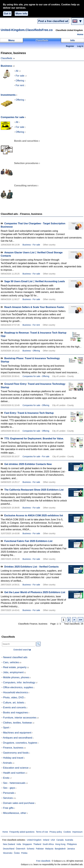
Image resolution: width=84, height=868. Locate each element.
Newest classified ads (15, 657)
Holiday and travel (13, 758)
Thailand (37, 844)
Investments (8, 95)
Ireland (46, 840)
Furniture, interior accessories (20, 718)
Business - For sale (31, 245)
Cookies (67, 832)
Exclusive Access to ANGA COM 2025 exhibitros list (34, 515)
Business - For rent (31, 325)
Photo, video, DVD (13, 698)
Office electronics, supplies (18, 687)
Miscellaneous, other (15, 813)
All (17, 71)
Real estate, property (15, 667)
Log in (80, 46)
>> (80, 620)
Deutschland (9, 849)
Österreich (20, 849)
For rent (20, 85)
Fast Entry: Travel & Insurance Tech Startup (29, 413)
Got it (7, 14)
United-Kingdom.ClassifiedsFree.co (27, 30)
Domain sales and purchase (19, 803)
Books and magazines (16, 713)
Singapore (27, 844)
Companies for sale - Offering (36, 376)
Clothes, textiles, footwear (18, 723)
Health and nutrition (14, 773)
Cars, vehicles (11, 662)
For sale (20, 76)
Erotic (6, 778)
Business (6, 66)
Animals (7, 763)
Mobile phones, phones (16, 677)
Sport (6, 728)
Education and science (16, 768)
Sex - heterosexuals (14, 783)
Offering (20, 81)
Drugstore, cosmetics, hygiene (20, 743)
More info (21, 14)
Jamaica (71, 849)
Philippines (72, 844)
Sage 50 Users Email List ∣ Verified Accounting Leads (35, 281)
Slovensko (8, 853)
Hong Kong (60, 844)
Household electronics (16, 692)
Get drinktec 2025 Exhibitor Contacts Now (28, 464)
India (19, 844)
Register (70, 46)
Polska (24, 853)
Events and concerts (15, 707)
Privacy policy (56, 832)
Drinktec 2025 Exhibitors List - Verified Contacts (31, 567)
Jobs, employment (13, 672)
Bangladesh (60, 849)
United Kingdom (34, 840)
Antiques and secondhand (18, 738)
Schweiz (31, 849)
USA (53, 840)
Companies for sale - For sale (36, 457)
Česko (17, 853)
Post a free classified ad (53, 21)
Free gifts (8, 808)
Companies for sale (13, 117)
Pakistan (40, 849)
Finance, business (13, 748)
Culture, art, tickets (14, 703)
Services (8, 798)
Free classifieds (43, 861)
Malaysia (49, 849)
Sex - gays (9, 788)
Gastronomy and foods (16, 753)
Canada (60, 840)
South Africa (48, 844)
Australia (69, 840)
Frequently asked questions (22, 832)
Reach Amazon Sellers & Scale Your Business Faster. (34, 307)
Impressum (77, 832)
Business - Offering (31, 351)
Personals (9, 793)
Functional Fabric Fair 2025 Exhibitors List (28, 541)
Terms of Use (42, 832)
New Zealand (9, 844)
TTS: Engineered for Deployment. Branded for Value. (34, 439)
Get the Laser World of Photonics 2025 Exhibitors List (35, 592)
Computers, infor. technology (19, 682)
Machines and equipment (17, 733)
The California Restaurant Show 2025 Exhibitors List (34, 490)
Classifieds (6, 58)
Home (80, 34)
